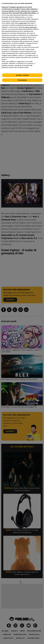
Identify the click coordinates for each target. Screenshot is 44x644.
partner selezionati (31, 27)
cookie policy (23, 23)
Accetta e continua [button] (22, 75)
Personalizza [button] (22, 80)
